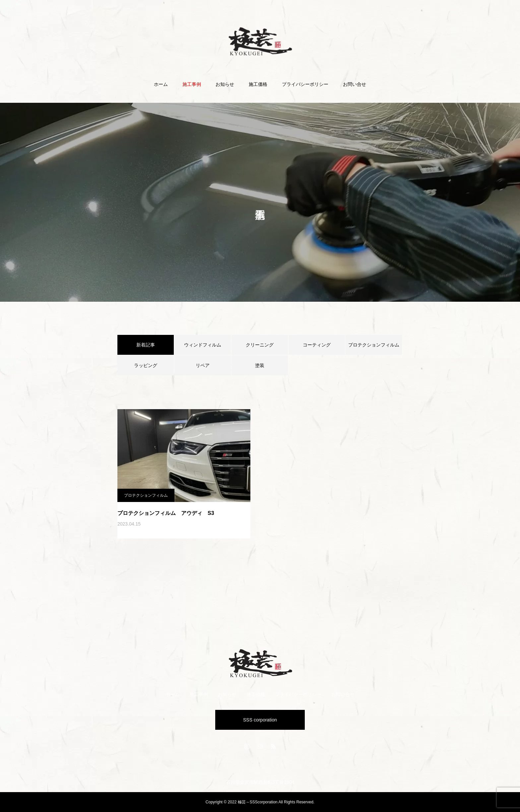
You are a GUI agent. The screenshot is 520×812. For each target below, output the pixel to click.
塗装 (260, 365)
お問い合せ (355, 84)
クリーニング (260, 345)
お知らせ (225, 84)
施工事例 (192, 84)
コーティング (317, 345)
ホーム (161, 84)
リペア (203, 365)
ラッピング (146, 365)
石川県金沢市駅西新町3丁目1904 (260, 782)
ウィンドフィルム (203, 345)
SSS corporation (260, 720)
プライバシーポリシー (305, 84)
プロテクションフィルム (374, 345)
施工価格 (258, 84)
